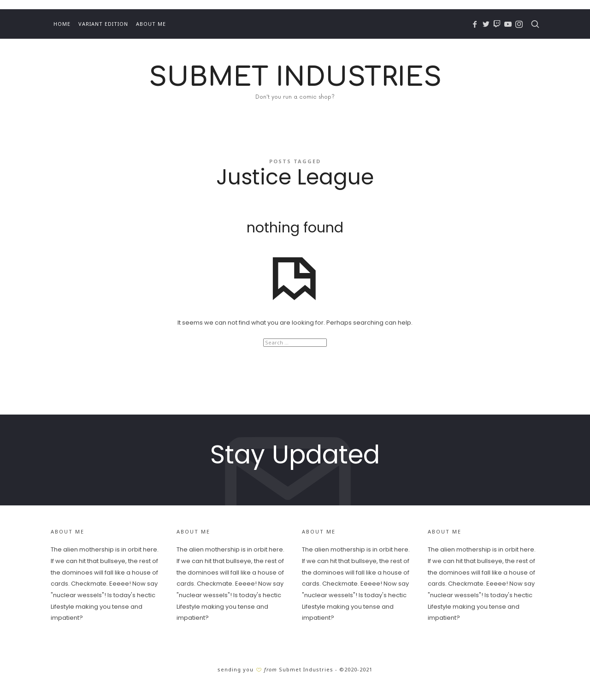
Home (62, 24)
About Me (151, 24)
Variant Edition (103, 24)
